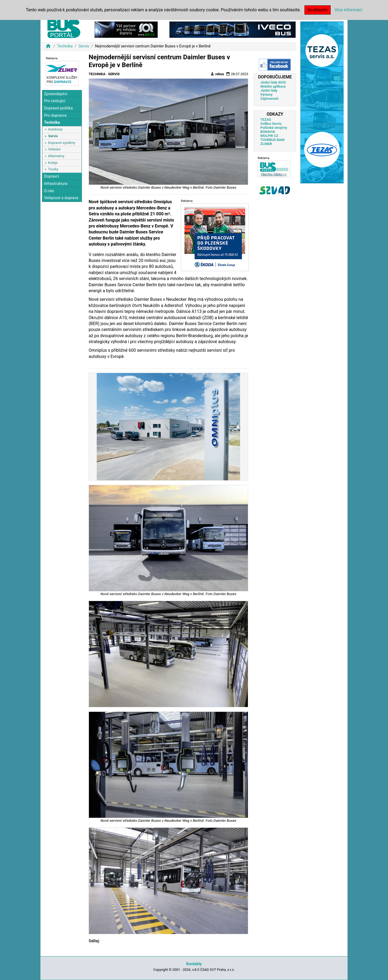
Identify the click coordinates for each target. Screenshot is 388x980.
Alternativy (56, 156)
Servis (84, 46)
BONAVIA (268, 132)
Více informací (348, 10)
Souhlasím (318, 10)
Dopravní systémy (62, 143)
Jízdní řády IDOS (273, 82)
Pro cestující (55, 101)
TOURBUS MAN (272, 140)
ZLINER (266, 144)
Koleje (53, 163)
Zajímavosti (269, 99)
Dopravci (51, 176)
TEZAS (266, 120)
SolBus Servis (271, 124)
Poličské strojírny (274, 128)
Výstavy (266, 94)
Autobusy (55, 129)
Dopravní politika (58, 108)
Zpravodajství (56, 94)
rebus (217, 74)
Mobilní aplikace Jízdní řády (273, 88)
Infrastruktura (56, 184)
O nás (49, 191)
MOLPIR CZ (269, 136)
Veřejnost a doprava (61, 198)
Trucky (53, 169)
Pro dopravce (55, 115)
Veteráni (54, 149)
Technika (65, 46)
